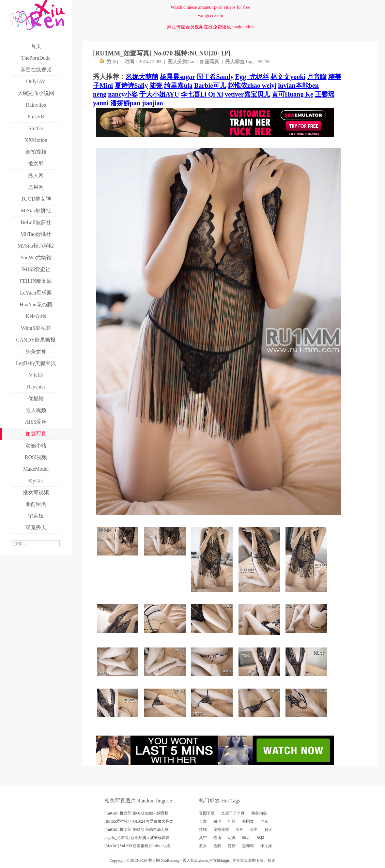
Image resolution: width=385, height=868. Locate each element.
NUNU (264, 62)
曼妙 (232, 846)
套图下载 (207, 813)
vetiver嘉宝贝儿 (247, 94)
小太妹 (266, 846)
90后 (246, 838)
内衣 (264, 821)
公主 (254, 830)
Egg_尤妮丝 (252, 77)
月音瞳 (317, 77)
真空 (203, 838)
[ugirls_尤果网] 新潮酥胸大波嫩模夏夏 (137, 838)
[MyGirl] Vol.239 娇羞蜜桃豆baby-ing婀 (137, 846)
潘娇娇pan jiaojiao (137, 103)
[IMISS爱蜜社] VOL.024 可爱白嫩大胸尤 (139, 821)
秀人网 (154, 860)
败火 (268, 830)
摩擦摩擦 (221, 830)
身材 (260, 838)
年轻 (232, 821)
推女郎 (215, 860)
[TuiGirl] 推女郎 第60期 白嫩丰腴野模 (137, 813)
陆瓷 (156, 85)
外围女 (248, 821)
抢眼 (217, 846)
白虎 (217, 821)
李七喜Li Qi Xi (202, 94)
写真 (232, 838)
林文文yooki (288, 77)
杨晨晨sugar (177, 77)
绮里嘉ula (178, 85)
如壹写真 (209, 62)
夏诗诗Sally (131, 85)
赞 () (109, 62)
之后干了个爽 (233, 813)
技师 (203, 830)
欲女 (203, 846)
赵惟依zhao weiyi (252, 85)
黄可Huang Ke (293, 94)
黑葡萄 (248, 846)
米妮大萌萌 (142, 77)
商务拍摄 (259, 813)
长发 (203, 821)
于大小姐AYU (159, 94)
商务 (239, 830)
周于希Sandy (215, 77)
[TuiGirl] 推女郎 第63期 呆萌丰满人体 (137, 830)
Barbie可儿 (210, 85)
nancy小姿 (123, 94)
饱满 (217, 838)
